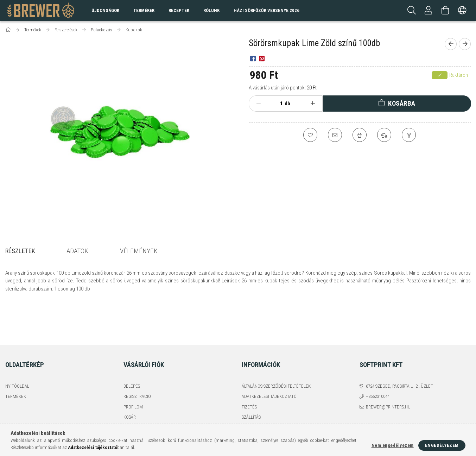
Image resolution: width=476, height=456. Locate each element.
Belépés (132, 348)
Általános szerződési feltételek (276, 348)
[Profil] (429, 11)
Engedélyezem (442, 445)
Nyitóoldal (17, 348)
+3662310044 (378, 358)
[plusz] (313, 104)
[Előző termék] (451, 44)
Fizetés (249, 369)
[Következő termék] (465, 44)
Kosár (130, 379)
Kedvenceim (136, 390)
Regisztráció (137, 358)
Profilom (133, 369)
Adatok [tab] (77, 251)
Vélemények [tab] (139, 251)
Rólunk (211, 10)
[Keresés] (412, 11)
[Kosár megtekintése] (445, 11)
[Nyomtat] (360, 135)
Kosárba (402, 103)
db (287, 104)
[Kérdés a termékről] (409, 135)
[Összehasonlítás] (384, 135)
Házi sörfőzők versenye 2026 (266, 10)
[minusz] (259, 104)
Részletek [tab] (20, 251)
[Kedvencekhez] (310, 135)
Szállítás (251, 379)
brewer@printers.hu (388, 369)
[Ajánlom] (335, 135)
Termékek (16, 358)
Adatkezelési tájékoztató (269, 358)
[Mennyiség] (278, 104)
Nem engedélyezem (393, 445)
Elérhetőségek (258, 390)
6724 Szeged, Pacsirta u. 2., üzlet (399, 348)
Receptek (179, 10)
